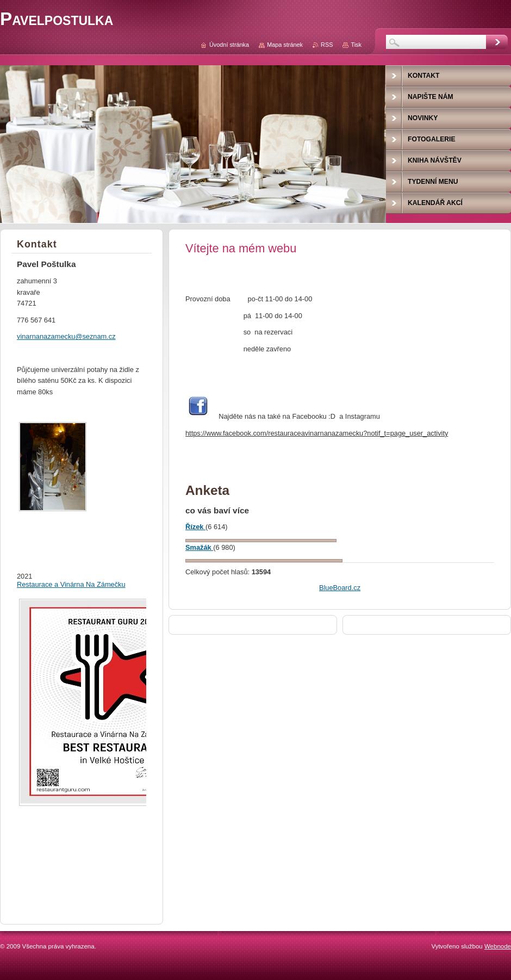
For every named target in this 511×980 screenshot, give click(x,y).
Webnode (498, 946)
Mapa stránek (285, 45)
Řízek (195, 527)
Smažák (199, 547)
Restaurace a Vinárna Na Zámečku (71, 584)
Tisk (356, 45)
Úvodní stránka (229, 45)
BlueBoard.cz (340, 588)
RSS (327, 45)
